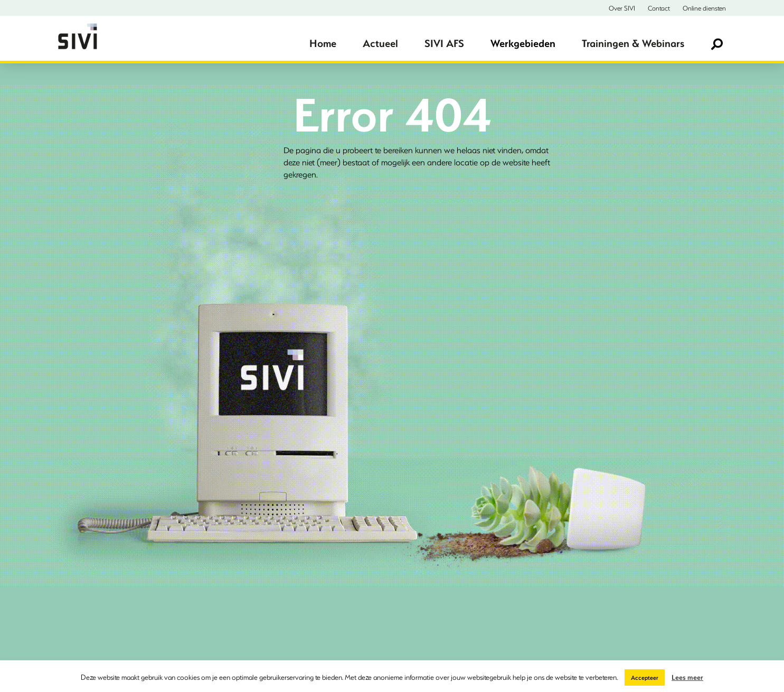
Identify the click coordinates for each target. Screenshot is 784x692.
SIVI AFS (444, 43)
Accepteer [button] (645, 677)
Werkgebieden (523, 43)
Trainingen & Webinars (633, 43)
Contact (659, 8)
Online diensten (704, 8)
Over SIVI (622, 8)
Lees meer (687, 677)
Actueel (380, 43)
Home (323, 43)
